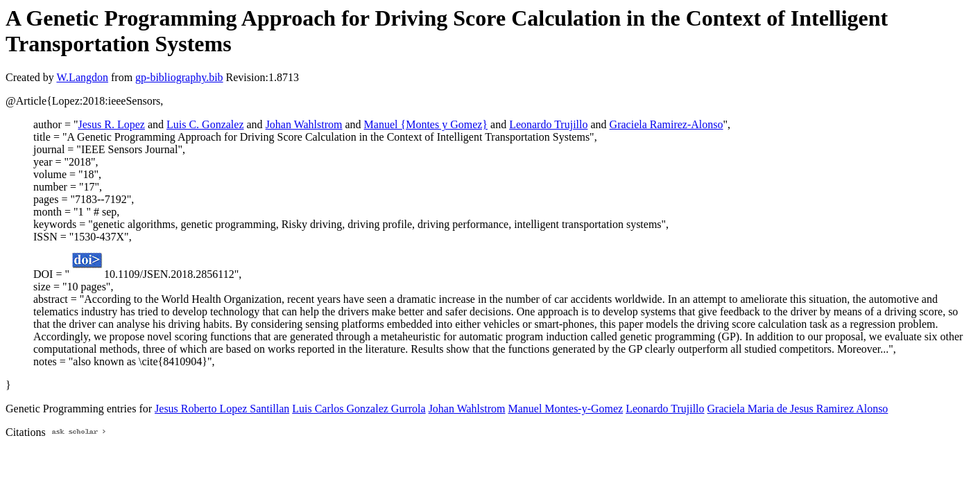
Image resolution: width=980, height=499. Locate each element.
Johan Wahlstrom (304, 124)
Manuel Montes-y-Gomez (565, 409)
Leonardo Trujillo (548, 124)
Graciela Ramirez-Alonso (667, 124)
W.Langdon (82, 77)
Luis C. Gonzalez (205, 124)
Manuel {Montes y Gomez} (426, 124)
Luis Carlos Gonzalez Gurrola (359, 409)
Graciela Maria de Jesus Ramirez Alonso (798, 409)
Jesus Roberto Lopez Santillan (222, 409)
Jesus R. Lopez (111, 124)
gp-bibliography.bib (179, 77)
